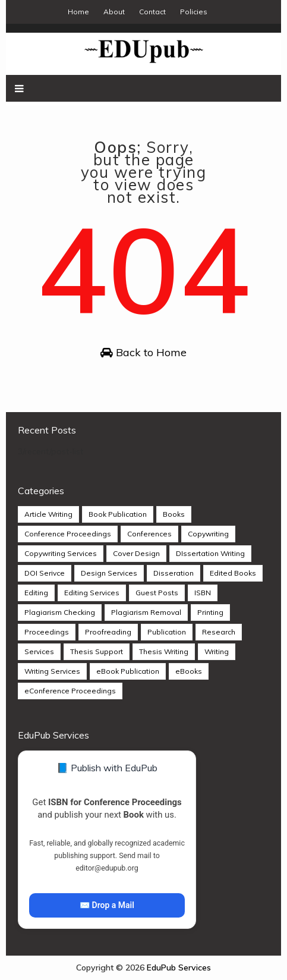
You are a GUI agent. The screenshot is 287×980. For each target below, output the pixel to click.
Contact (152, 12)
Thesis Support (97, 651)
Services (39, 651)
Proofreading (108, 632)
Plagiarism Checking (60, 612)
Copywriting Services (61, 553)
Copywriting (208, 534)
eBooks (189, 671)
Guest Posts (157, 593)
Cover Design (136, 553)
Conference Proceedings (68, 534)
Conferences (149, 534)
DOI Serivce (45, 573)
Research (219, 632)
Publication (167, 632)
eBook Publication (128, 671)
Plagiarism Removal (146, 612)
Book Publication (118, 514)
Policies (194, 12)
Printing (210, 612)
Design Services (109, 573)
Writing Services (52, 671)
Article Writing (48, 514)
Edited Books (233, 573)
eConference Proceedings (70, 691)
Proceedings (47, 632)
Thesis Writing (164, 651)
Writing (217, 651)
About (114, 12)
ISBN (203, 593)
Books (174, 514)
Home (78, 12)
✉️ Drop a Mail (107, 905)
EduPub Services (179, 968)
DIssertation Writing (210, 553)
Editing (36, 593)
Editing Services (92, 593)
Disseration (174, 573)
